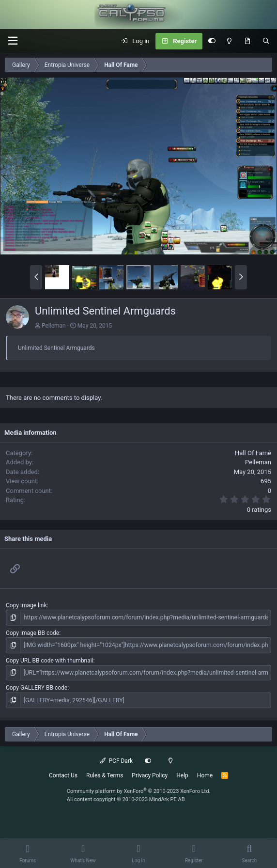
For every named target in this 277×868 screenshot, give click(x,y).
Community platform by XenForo (139, 791)
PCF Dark (116, 760)
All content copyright (126, 798)
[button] (13, 41)
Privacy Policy (150, 775)
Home (205, 775)
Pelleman (54, 326)
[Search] (266, 41)
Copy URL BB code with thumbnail (50, 660)
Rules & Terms (105, 775)
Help (182, 775)
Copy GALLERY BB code (37, 687)
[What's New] (247, 41)
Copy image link (26, 605)
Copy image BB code (32, 632)
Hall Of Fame (253, 453)
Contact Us (63, 775)
